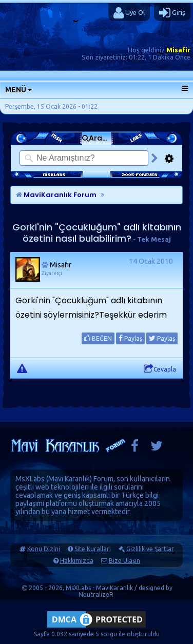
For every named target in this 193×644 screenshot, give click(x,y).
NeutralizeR (96, 594)
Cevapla (160, 369)
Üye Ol (129, 13)
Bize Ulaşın (124, 561)
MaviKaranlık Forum (56, 195)
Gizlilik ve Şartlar (150, 549)
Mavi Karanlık (69, 479)
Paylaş (130, 338)
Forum (103, 479)
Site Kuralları (93, 549)
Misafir (178, 50)
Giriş (172, 13)
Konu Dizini (44, 549)
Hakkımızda (77, 561)
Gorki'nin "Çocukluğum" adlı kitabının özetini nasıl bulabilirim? (97, 233)
